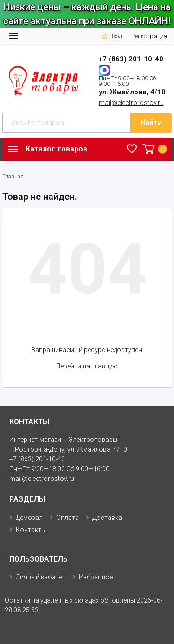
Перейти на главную (87, 366)
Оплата (68, 518)
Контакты (31, 530)
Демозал (29, 518)
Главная (13, 177)
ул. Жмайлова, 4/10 (132, 92)
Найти (151, 122)
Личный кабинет (41, 577)
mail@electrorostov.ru (131, 103)
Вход (112, 36)
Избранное (96, 577)
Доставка (107, 518)
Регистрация (149, 36)
